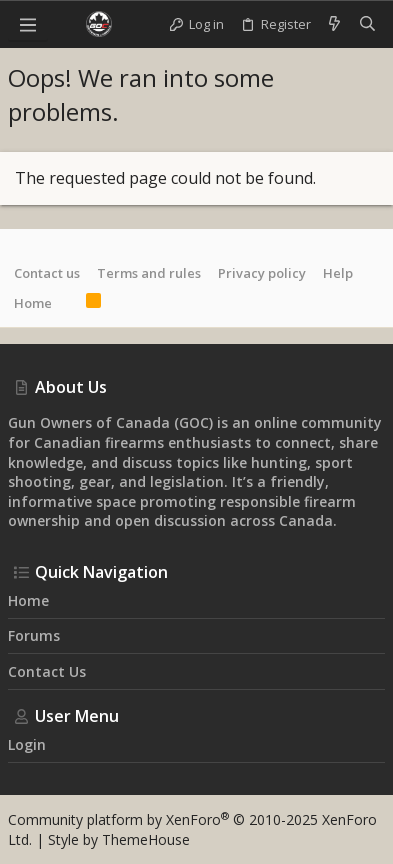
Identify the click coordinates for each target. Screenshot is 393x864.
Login (27, 744)
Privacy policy (262, 273)
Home (33, 303)
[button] (28, 24)
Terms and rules (149, 273)
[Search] (367, 24)
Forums (34, 635)
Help (338, 273)
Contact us (47, 273)
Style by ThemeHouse (119, 839)
